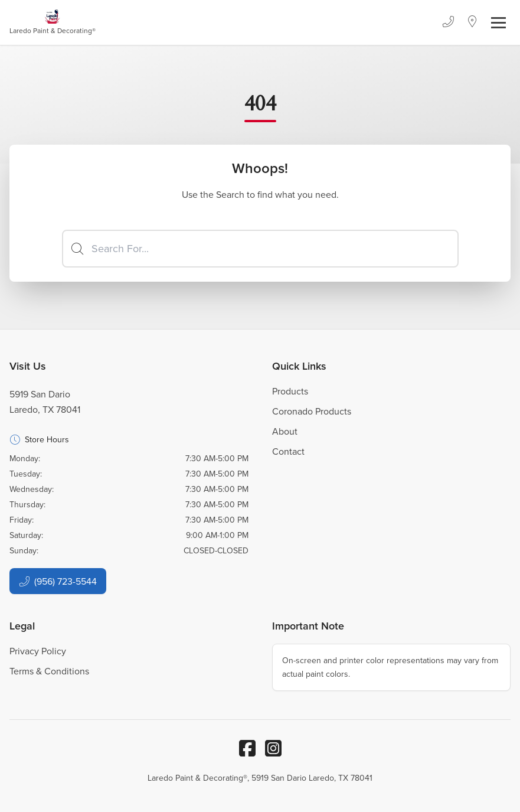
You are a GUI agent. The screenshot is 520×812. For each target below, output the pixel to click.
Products (290, 391)
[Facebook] (247, 748)
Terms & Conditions (49, 671)
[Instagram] (273, 748)
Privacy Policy (38, 651)
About (285, 431)
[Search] (260, 249)
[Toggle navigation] (498, 23)
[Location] (472, 23)
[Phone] (448, 23)
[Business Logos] (53, 22)
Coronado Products (312, 411)
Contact (288, 451)
